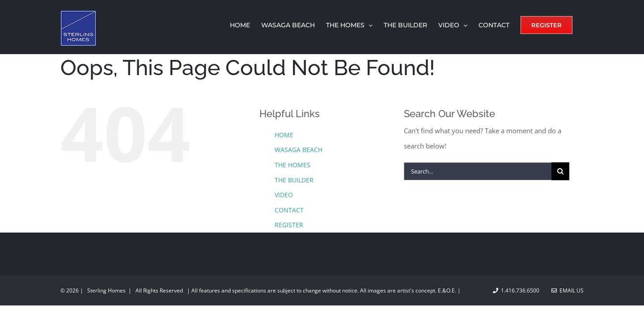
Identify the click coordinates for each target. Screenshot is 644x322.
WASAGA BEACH (299, 150)
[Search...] (478, 171)
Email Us (568, 290)
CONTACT (289, 210)
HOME (284, 135)
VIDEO (284, 195)
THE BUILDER (294, 180)
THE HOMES (292, 165)
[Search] (560, 171)
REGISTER (289, 225)
